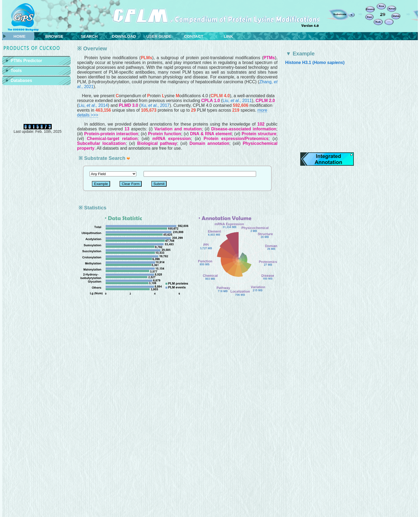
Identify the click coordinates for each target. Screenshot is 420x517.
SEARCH (89, 36)
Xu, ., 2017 (155, 105)
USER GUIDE (159, 36)
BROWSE (54, 36)
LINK (228, 36)
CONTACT (194, 36)
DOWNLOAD (124, 36)
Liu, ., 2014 (93, 105)
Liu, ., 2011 (237, 101)
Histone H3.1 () (315, 63)
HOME (19, 36)
